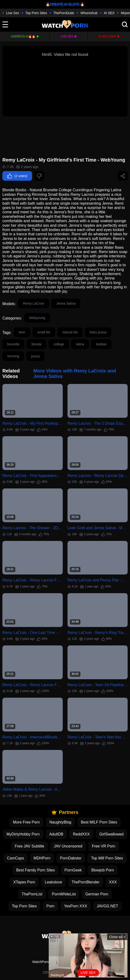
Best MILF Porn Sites (99, 822)
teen (22, 332)
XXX (113, 882)
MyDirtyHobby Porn (23, 834)
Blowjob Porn (102, 870)
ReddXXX (81, 834)
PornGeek (73, 870)
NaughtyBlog (60, 822)
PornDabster (71, 858)
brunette (13, 344)
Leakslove (53, 882)
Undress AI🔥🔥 (23, 36)
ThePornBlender (86, 882)
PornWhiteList (64, 894)
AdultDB (56, 834)
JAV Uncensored (68, 846)
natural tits (70, 332)
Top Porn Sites (36, 13)
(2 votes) (17, 176)
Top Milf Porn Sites (107, 858)
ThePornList (32, 894)
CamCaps (15, 858)
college (59, 344)
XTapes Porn (24, 882)
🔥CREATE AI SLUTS (63, 4)
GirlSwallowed (111, 834)
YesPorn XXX (76, 906)
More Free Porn (26, 822)
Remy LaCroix (34, 303)
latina (80, 344)
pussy (36, 356)
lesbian (101, 344)
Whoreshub (89, 13)
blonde (36, 344)
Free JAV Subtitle (30, 846)
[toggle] (5, 24)
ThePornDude (64, 13)
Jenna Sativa (66, 303)
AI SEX (109, 13)
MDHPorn (42, 858)
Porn (51, 906)
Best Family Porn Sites (35, 870)
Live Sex (13, 13)
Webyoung (37, 318)
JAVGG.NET (107, 906)
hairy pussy (98, 332)
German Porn (97, 894)
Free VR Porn (104, 846)
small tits (44, 332)
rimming (13, 356)
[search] (125, 24)
